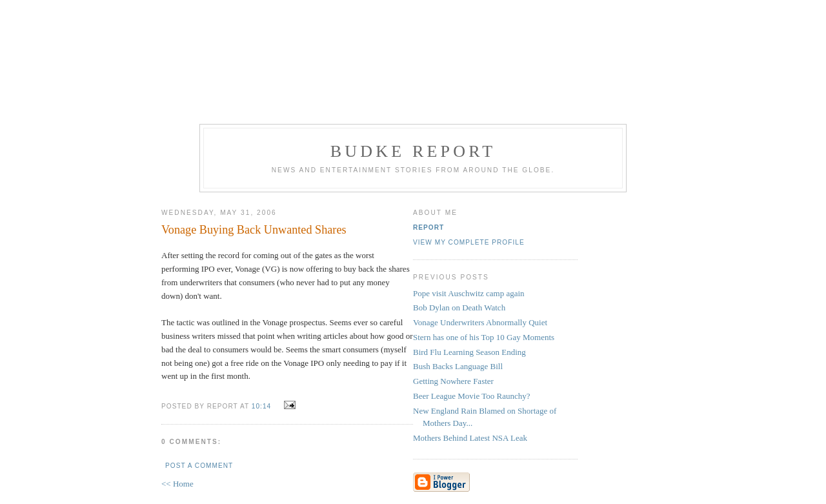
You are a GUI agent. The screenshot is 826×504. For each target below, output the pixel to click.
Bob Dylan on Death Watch (459, 307)
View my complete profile (469, 242)
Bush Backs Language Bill (458, 366)
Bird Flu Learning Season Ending (469, 352)
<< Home (177, 484)
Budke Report (413, 151)
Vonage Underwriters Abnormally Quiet (480, 322)
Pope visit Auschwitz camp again (469, 293)
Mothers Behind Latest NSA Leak (470, 438)
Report (428, 227)
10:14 (261, 406)
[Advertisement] (413, 60)
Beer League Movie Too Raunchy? (472, 396)
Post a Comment (199, 466)
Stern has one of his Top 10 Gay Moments (484, 337)
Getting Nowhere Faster (453, 381)
